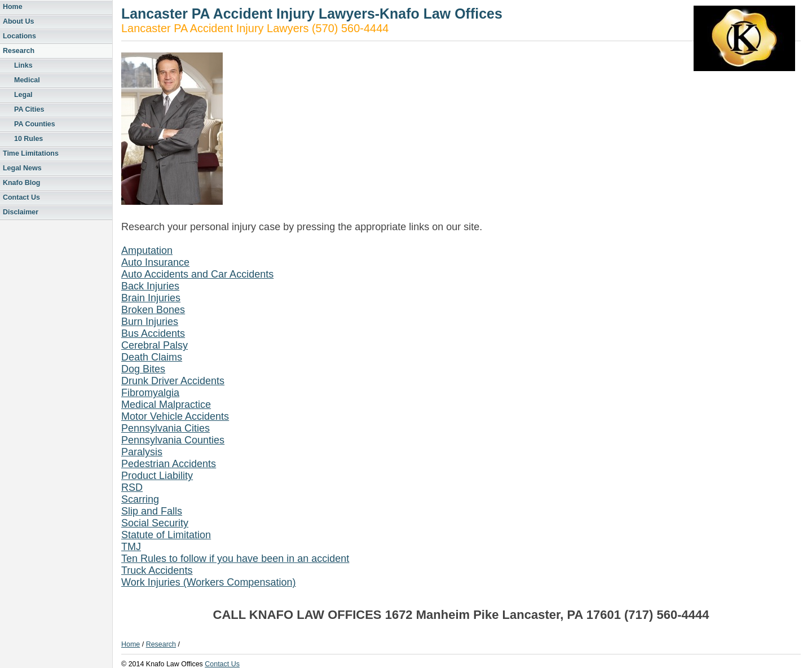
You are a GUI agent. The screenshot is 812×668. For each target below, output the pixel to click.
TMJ (131, 547)
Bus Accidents (153, 333)
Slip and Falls (152, 511)
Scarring (140, 499)
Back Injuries (150, 286)
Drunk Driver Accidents (173, 381)
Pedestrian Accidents (169, 464)
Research (19, 51)
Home (13, 7)
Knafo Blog (22, 183)
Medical (27, 80)
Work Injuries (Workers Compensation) (208, 582)
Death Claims (152, 357)
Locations (19, 36)
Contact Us (21, 197)
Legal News (22, 168)
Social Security (155, 523)
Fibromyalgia (150, 393)
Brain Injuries (151, 298)
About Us (18, 21)
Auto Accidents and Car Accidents (197, 274)
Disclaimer (21, 212)
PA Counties (35, 124)
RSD (132, 487)
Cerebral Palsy (155, 345)
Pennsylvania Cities (166, 428)
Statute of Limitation (166, 535)
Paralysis (142, 452)
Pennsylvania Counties (173, 440)
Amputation (147, 250)
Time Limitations (31, 153)
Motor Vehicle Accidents (175, 416)
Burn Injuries (150, 322)
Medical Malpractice (166, 405)
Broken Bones (153, 310)
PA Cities (29, 109)
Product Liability (157, 476)
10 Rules (28, 139)
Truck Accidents (157, 570)
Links (23, 65)
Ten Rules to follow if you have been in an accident (235, 559)
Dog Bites (143, 369)
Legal (23, 95)
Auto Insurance (155, 262)
